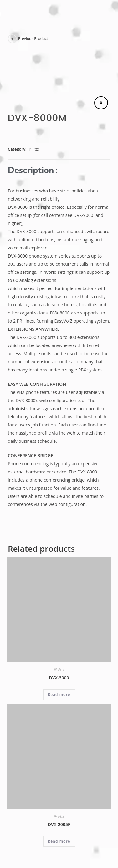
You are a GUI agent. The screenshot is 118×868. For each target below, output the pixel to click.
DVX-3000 (59, 678)
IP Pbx (33, 149)
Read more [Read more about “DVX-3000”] (59, 694)
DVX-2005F (59, 824)
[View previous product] (12, 39)
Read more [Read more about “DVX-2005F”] (59, 841)
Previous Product (33, 39)
